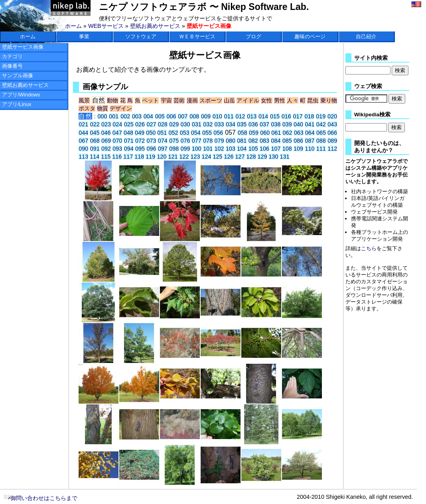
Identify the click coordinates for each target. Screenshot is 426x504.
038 (276, 124)
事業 (84, 36)
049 (140, 133)
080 (231, 141)
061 (276, 133)
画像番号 (12, 66)
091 (95, 149)
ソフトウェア (141, 36)
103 (231, 149)
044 (83, 133)
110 (310, 149)
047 (117, 133)
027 (151, 124)
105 (253, 149)
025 (129, 124)
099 (185, 149)
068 (95, 141)
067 (83, 141)
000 (103, 116)
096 (151, 149)
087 (310, 141)
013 (252, 116)
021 (83, 124)
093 (117, 149)
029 (174, 124)
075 (174, 141)
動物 (112, 100)
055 (207, 133)
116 (117, 157)
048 (128, 133)
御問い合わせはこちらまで (41, 498)
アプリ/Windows (21, 95)
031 (197, 124)
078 (208, 141)
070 (117, 141)
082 (253, 141)
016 (286, 116)
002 (125, 116)
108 (287, 149)
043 (332, 124)
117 (128, 157)
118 (139, 157)
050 (151, 133)
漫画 (192, 100)
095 (140, 149)
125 (217, 157)
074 (163, 141)
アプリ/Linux (17, 104)
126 (229, 157)
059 (254, 133)
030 (185, 124)
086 (298, 141)
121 (173, 157)
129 (262, 157)
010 (217, 116)
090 (83, 149)
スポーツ (211, 100)
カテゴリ (12, 56)
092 (106, 149)
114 (95, 157)
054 (196, 133)
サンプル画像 (18, 76)
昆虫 (313, 100)
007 (183, 116)
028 (163, 124)
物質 (103, 108)
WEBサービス (106, 26)
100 (197, 149)
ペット (151, 100)
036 (253, 124)
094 (129, 149)
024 (117, 124)
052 (174, 133)
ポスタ (87, 108)
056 (218, 133)
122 (184, 157)
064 (310, 133)
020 (332, 116)
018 (309, 116)
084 (276, 141)
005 (160, 116)
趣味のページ (310, 36)
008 (194, 116)
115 (106, 157)
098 (174, 149)
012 (240, 116)
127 (240, 157)
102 (219, 149)
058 (243, 133)
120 (162, 157)
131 (285, 157)
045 (95, 133)
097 (163, 149)
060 (265, 133)
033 (219, 124)
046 (106, 133)
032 (208, 124)
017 (298, 116)
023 (106, 124)
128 (251, 157)
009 (206, 116)
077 (197, 141)
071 (129, 141)
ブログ (253, 36)
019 (321, 116)
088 (321, 141)
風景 (84, 100)
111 (321, 149)
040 (298, 124)
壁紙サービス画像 (23, 47)
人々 (292, 100)
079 (219, 141)
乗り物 (329, 100)
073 (151, 141)
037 (264, 124)
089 (332, 141)
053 (185, 133)
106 (264, 149)
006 (171, 116)
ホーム (73, 26)
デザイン (121, 108)
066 (332, 133)
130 (274, 157)
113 (83, 157)
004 (148, 116)
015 (275, 116)
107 (276, 149)
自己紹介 (366, 36)
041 (310, 124)
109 (298, 149)
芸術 (179, 100)
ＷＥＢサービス (197, 36)
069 (106, 141)
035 (242, 124)
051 (162, 133)
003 (137, 116)
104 (242, 149)
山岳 (229, 100)
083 (264, 141)
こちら (369, 248)
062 (287, 133)
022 (95, 124)
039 (287, 124)
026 (140, 124)
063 (299, 133)
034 (231, 124)
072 (140, 141)
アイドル (248, 100)
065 (321, 133)
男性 (280, 100)
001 (114, 116)
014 (263, 116)
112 (332, 149)
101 (208, 149)
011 (229, 116)
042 (321, 124)
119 (150, 157)
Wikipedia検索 (372, 115)
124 (206, 157)
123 (195, 157)
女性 (266, 100)
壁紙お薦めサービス (155, 26)
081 (242, 141)
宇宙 (166, 100)
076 (185, 141)
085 (287, 141)
